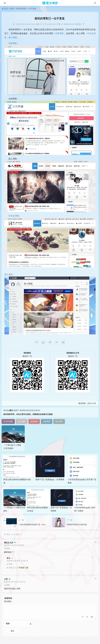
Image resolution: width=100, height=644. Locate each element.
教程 (12, 9)
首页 (6, 9)
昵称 (8, 625)
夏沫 (11, 412)
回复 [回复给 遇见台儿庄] (7, 550)
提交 (12, 633)
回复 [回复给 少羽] (7, 587)
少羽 (6, 581)
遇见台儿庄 (9, 544)
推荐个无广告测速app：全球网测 (50, 481)
